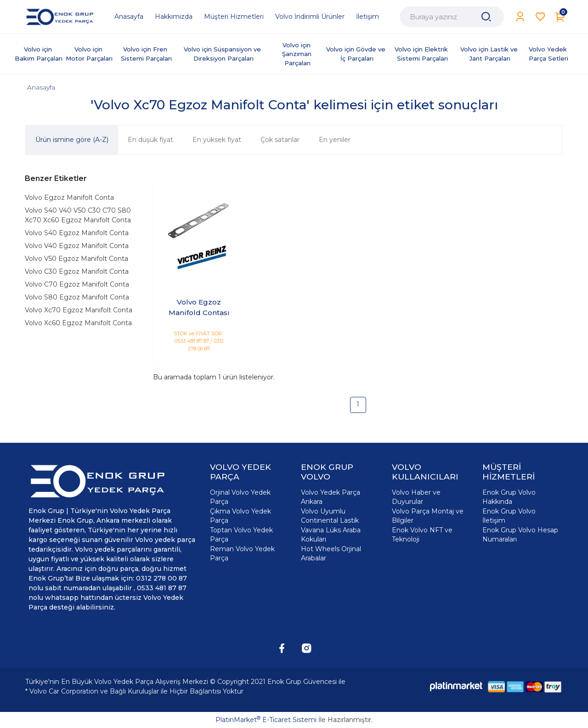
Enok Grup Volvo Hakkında (509, 497)
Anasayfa (41, 87)
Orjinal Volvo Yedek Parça (240, 497)
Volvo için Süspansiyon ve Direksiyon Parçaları (223, 54)
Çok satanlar (280, 140)
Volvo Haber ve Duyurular (416, 497)
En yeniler (335, 140)
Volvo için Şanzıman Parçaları (298, 54)
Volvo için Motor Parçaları (89, 54)
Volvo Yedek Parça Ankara (331, 497)
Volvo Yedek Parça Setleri (549, 54)
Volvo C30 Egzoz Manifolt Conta (77, 271)
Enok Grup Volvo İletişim (509, 516)
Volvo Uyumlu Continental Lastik (330, 516)
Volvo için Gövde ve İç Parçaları (357, 54)
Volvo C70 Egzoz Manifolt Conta (77, 284)
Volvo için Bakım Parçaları (39, 54)
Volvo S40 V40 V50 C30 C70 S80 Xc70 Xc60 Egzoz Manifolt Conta (78, 215)
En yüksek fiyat (217, 140)
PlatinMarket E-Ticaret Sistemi (266, 720)
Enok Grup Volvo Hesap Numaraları (520, 535)
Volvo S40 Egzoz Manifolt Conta (77, 233)
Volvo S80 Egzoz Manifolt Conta (77, 297)
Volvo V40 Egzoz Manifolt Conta (77, 246)
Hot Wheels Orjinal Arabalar (331, 553)
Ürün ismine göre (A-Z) (72, 140)
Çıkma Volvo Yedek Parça (240, 516)
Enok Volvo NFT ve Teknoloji (422, 535)
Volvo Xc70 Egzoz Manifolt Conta (79, 310)
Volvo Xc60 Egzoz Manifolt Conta (78, 323)
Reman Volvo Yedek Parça (242, 553)
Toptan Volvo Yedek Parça (241, 535)
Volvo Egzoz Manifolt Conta (69, 198)
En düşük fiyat (150, 140)
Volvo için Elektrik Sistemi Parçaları (422, 54)
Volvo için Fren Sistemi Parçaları (146, 54)
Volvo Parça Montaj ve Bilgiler (428, 516)
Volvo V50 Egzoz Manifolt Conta (76, 259)
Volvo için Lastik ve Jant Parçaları (490, 54)
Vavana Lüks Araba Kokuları (331, 535)
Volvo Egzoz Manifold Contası (199, 307)
